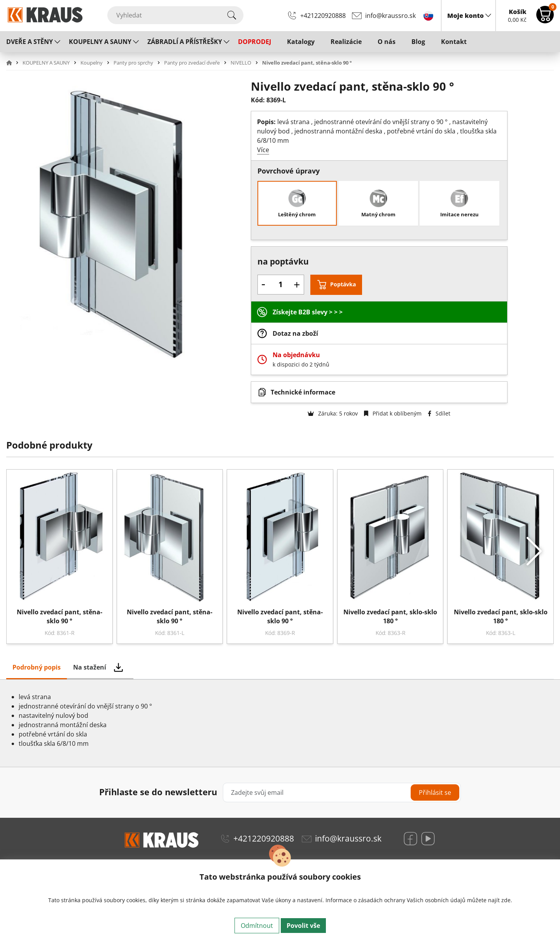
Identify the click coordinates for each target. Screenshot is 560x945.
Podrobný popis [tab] (37, 667)
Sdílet (439, 413)
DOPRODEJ (255, 42)
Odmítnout (257, 926)
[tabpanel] (280, 723)
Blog (418, 42)
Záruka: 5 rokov (333, 413)
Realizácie (346, 42)
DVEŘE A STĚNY (30, 42)
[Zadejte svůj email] (342, 792)
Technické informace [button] (303, 392)
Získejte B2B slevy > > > (308, 312)
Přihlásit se (435, 792)
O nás (387, 42)
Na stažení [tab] (90, 667)
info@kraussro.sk (390, 16)
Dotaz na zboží (295, 333)
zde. (507, 900)
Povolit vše (303, 926)
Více (263, 150)
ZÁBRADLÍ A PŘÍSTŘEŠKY (185, 42)
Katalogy (301, 42)
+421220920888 (323, 16)
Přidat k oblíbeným (393, 413)
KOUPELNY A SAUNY (100, 42)
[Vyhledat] (175, 15)
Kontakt (454, 42)
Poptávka (343, 284)
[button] (14, 63)
